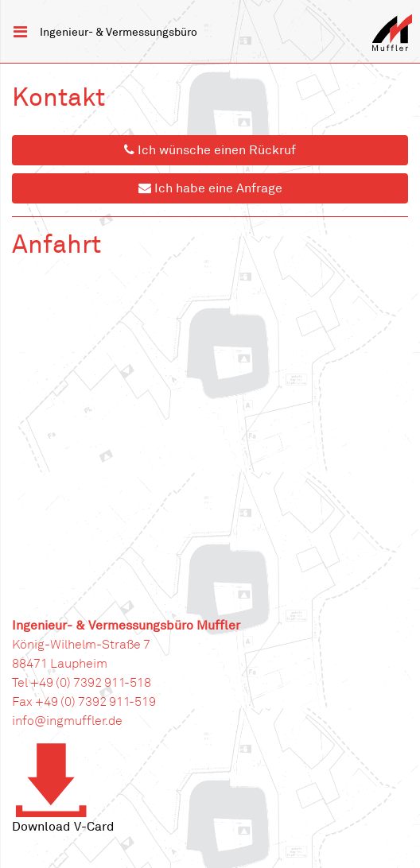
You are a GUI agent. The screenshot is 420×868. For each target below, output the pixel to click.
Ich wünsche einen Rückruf (210, 150)
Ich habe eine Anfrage (210, 188)
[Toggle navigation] (20, 32)
